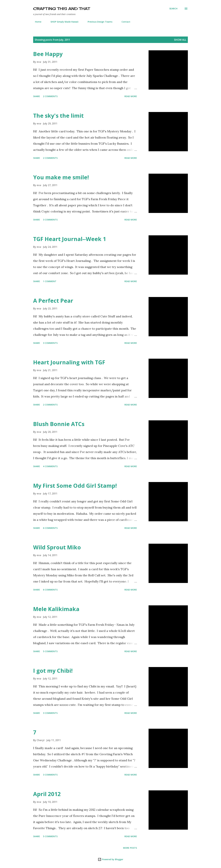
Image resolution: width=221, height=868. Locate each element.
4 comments (50, 466)
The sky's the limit (58, 116)
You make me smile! (61, 177)
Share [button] (37, 96)
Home (36, 22)
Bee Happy (48, 54)
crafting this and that (61, 9)
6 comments (50, 528)
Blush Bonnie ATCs (59, 424)
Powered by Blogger (110, 859)
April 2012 (47, 794)
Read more (131, 96)
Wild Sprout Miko (57, 547)
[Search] (173, 9)
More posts (130, 848)
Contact (124, 22)
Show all (180, 40)
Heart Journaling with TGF (69, 362)
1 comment (50, 281)
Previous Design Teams (98, 22)
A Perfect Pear (53, 301)
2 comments (50, 96)
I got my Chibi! (53, 671)
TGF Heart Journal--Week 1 (70, 239)
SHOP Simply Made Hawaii (63, 22)
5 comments (50, 651)
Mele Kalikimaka (56, 609)
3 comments (50, 220)
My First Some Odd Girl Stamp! (75, 486)
